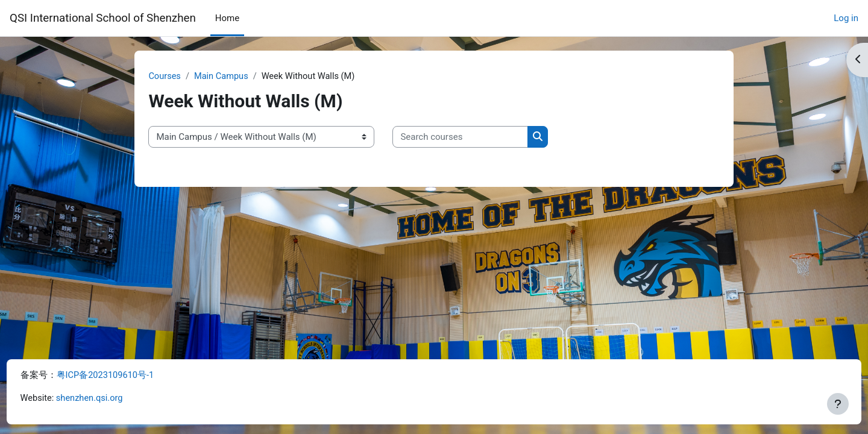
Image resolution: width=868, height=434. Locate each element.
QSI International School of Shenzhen (103, 18)
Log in (846, 18)
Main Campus (239, 77)
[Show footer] (838, 404)
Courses (181, 77)
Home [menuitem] (227, 18)
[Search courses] (476, 138)
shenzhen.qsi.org (114, 398)
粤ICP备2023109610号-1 (129, 375)
